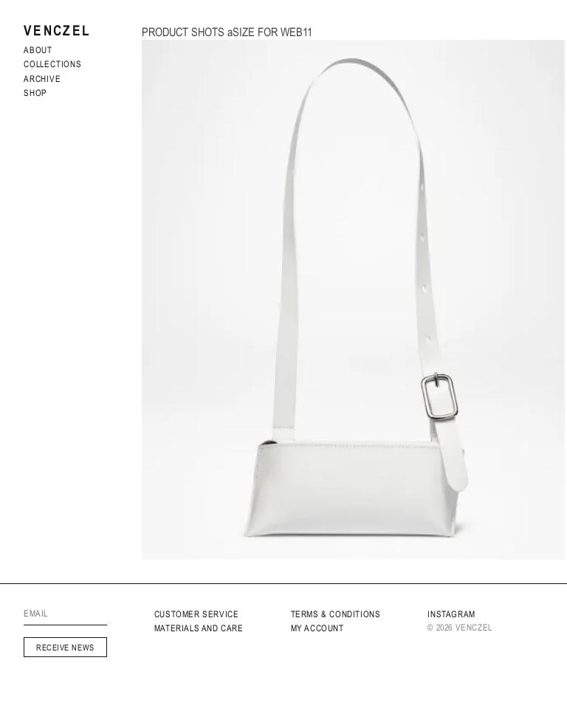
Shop (35, 93)
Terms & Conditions (336, 614)
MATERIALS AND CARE (199, 628)
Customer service (197, 614)
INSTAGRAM (451, 614)
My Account (317, 628)
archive (42, 79)
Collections (53, 64)
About (38, 50)
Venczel (57, 31)
